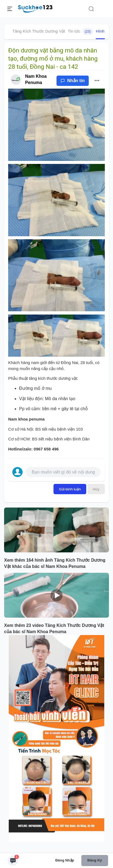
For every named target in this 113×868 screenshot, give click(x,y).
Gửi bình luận (70, 489)
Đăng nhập (65, 860)
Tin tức (80, 32)
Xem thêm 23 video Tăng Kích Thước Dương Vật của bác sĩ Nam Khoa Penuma (54, 629)
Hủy (96, 489)
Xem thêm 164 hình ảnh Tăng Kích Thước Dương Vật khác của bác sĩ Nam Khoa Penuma (55, 563)
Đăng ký (95, 860)
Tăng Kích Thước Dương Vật (39, 31)
